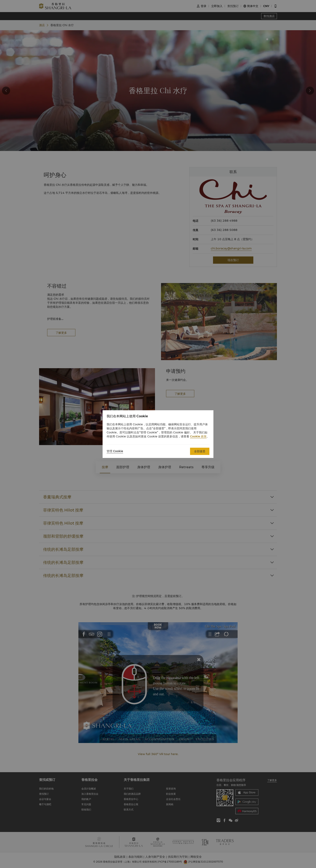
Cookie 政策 (198, 436)
